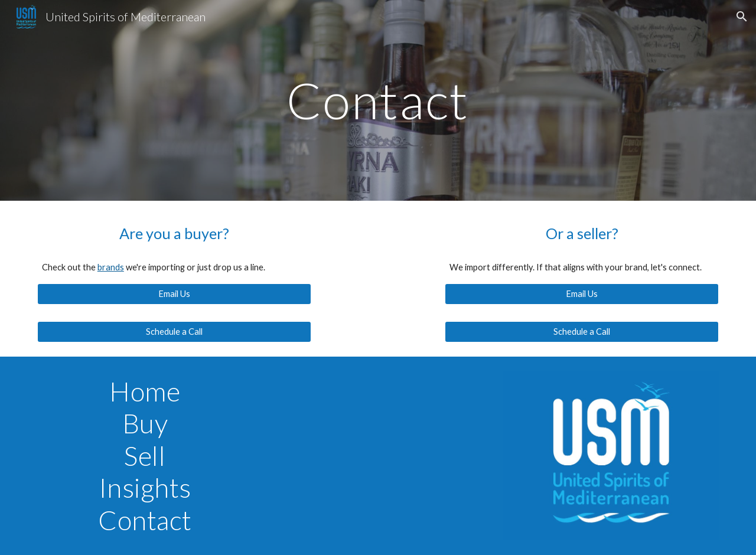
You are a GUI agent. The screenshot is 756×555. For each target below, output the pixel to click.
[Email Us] (174, 294)
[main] (378, 100)
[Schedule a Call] (174, 332)
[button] (742, 17)
